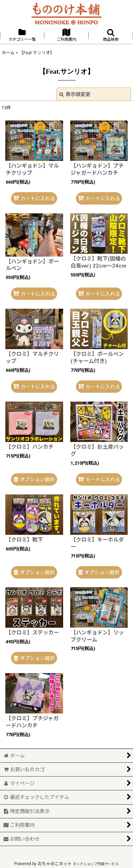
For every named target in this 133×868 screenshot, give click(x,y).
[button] (111, 35)
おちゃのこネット (55, 864)
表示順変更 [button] (75, 94)
